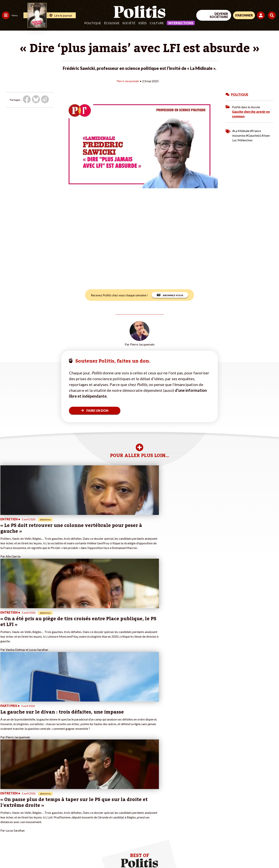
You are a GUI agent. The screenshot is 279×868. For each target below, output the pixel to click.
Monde (6, 814)
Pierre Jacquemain (128, 81)
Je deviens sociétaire (45, 797)
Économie (22, 793)
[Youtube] (254, 836)
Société (129, 23)
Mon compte (40, 818)
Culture (157, 23)
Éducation (22, 797)
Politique (93, 23)
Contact (7, 855)
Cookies (158, 855)
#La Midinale (241, 131)
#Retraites (70, 802)
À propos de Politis (44, 814)
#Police (68, 793)
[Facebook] (230, 836)
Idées (143, 23)
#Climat (68, 789)
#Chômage (70, 806)
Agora (6, 789)
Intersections (181, 23)
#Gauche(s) (254, 135)
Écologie (112, 23)
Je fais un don (41, 793)
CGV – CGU (85, 855)
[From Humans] (234, 845)
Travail (20, 789)
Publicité (142, 855)
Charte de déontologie (58, 855)
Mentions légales (28, 855)
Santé (20, 802)
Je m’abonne (40, 802)
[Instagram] (266, 836)
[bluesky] (242, 836)
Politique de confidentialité (115, 855)
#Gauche (69, 797)
